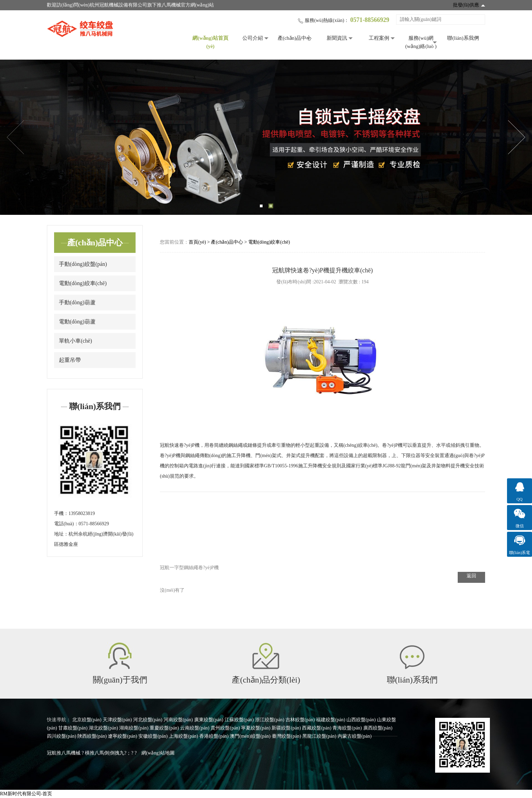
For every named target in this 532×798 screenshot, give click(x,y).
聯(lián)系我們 (463, 38)
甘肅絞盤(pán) (73, 728)
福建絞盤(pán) (331, 720)
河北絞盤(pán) (148, 720)
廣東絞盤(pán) (209, 720)
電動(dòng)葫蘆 (77, 322)
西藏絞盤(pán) (317, 728)
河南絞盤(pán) (178, 720)
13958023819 (82, 513)
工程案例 (379, 38)
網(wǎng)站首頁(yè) (210, 42)
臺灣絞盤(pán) (287, 736)
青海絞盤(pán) (347, 728)
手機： (61, 513)
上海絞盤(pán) (183, 736)
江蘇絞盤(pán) (239, 720)
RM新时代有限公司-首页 (26, 794)
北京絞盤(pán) (87, 720)
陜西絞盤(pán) (92, 736)
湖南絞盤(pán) (134, 728)
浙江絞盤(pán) (270, 720)
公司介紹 (253, 38)
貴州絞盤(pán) (225, 728)
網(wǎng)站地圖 (158, 753)
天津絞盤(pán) (117, 720)
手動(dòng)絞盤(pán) (83, 264)
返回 (471, 576)
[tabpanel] (266, 137)
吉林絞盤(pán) (300, 720)
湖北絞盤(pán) (103, 728)
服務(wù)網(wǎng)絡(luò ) (421, 42)
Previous (15, 137)
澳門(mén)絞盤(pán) (250, 736)
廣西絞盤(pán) (378, 728)
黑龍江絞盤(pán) (319, 736)
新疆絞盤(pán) (286, 728)
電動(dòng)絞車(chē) (83, 283)
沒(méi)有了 (172, 590)
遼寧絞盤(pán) (123, 736)
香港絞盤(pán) (214, 736)
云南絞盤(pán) (195, 728)
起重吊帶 (70, 360)
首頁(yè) (197, 242)
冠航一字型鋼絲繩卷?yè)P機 (189, 568)
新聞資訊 (337, 38)
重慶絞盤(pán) (164, 728)
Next (517, 137)
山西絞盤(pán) (361, 720)
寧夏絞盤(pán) (256, 728)
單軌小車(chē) (75, 341)
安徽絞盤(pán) (153, 736)
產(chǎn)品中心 (295, 38)
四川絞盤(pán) (62, 736)
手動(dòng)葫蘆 (77, 302)
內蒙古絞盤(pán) (355, 736)
